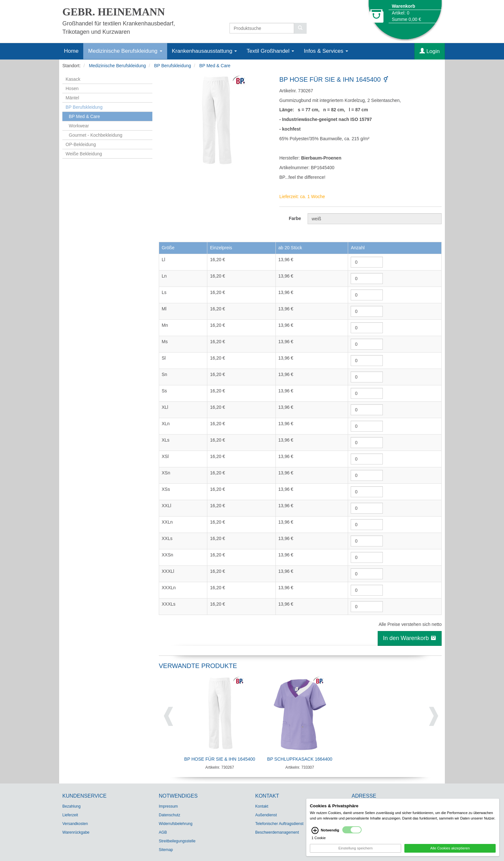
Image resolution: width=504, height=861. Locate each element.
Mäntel (72, 98)
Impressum (168, 806)
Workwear (79, 126)
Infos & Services (326, 51)
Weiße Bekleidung (84, 154)
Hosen (72, 88)
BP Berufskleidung (172, 66)
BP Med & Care (215, 66)
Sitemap (166, 850)
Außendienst (266, 815)
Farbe (295, 218)
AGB (163, 832)
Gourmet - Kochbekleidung (96, 135)
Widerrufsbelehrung (176, 824)
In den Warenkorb (410, 638)
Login (430, 51)
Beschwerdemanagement (277, 832)
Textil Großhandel (270, 51)
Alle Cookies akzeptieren (450, 850)
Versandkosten (75, 824)
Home (71, 51)
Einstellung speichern (355, 850)
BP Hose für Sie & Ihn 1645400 (220, 759)
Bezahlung (72, 806)
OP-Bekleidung (81, 144)
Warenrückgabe (76, 832)
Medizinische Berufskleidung (125, 51)
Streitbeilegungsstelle (177, 841)
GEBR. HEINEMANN (114, 12)
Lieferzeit (70, 815)
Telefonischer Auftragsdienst (279, 824)
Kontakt (262, 806)
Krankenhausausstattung (205, 51)
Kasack (73, 79)
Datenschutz (170, 815)
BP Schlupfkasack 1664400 (300, 759)
